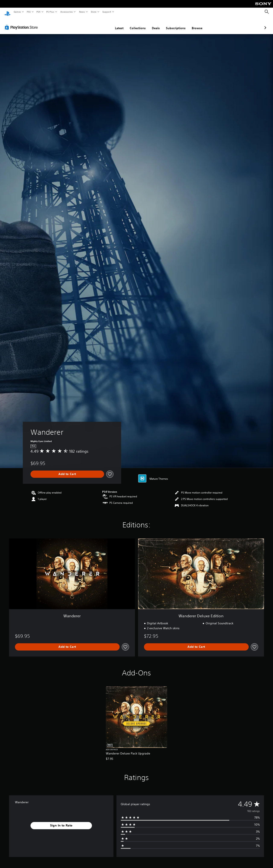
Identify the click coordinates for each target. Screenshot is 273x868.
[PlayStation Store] (22, 23)
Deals (133, 24)
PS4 (38, 12)
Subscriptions (153, 24)
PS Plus (50, 12)
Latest (97, 24)
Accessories (66, 12)
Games (17, 12)
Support (107, 12)
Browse (174, 24)
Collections (115, 24)
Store (94, 12)
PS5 (29, 12)
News (82, 12)
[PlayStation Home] (7, 12)
